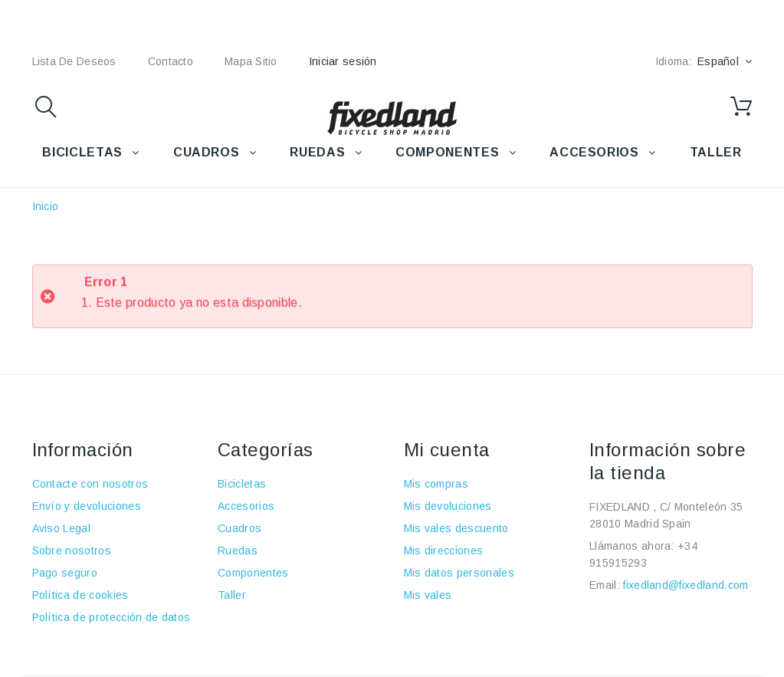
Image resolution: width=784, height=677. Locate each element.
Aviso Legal (62, 528)
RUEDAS (317, 152)
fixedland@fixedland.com (686, 585)
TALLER (716, 152)
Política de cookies (80, 595)
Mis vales (428, 595)
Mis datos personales (459, 573)
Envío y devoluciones (87, 506)
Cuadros (239, 528)
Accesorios (246, 506)
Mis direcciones (444, 550)
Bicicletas (242, 484)
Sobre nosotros (72, 550)
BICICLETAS (82, 152)
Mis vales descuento (456, 528)
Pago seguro (65, 573)
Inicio (46, 206)
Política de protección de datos (112, 617)
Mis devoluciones (448, 506)
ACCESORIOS (594, 152)
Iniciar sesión (343, 61)
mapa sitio (251, 61)
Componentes (253, 573)
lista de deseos (74, 61)
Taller (232, 595)
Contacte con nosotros (90, 484)
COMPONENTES (447, 152)
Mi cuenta (447, 450)
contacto (171, 61)
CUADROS (206, 152)
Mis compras (436, 484)
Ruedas (238, 550)
